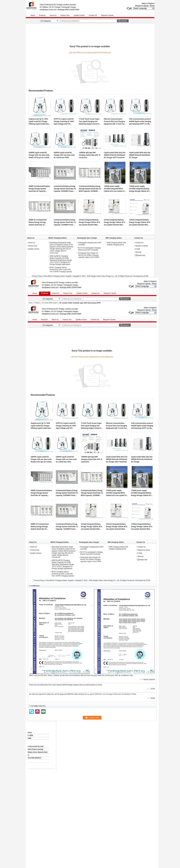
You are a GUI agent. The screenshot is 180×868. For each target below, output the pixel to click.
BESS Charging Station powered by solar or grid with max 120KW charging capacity (61, 270)
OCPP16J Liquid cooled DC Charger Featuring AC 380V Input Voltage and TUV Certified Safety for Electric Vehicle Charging (64, 122)
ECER (146, 276)
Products (42, 15)
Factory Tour (65, 15)
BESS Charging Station (58, 238)
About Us (53, 15)
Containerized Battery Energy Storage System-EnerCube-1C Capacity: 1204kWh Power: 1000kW (65, 222)
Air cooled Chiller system (50, 303)
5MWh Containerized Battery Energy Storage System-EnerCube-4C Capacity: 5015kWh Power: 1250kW (39, 189)
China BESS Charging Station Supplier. (58, 276)
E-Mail (138, 249)
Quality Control (79, 15)
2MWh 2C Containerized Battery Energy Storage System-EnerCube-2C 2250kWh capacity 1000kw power (39, 222)
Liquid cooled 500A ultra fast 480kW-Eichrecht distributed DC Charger (140, 155)
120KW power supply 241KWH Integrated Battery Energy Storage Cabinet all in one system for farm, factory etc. (140, 189)
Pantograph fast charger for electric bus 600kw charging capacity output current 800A (89, 255)
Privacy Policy (37, 276)
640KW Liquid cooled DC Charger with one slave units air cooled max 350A (64, 155)
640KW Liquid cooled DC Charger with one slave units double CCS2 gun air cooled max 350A (39, 155)
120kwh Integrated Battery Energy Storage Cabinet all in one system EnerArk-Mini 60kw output (140, 222)
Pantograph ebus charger (87, 238)
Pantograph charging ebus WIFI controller (90, 244)
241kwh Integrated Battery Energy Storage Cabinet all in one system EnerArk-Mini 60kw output (115, 222)
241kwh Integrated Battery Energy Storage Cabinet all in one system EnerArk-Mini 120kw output (89, 222)
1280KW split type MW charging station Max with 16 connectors (90, 155)
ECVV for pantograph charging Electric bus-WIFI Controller (89, 249)
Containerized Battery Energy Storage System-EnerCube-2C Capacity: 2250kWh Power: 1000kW (65, 189)
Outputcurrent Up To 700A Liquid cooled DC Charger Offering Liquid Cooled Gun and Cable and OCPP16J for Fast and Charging (39, 122)
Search (124, 21)
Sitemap (138, 252)
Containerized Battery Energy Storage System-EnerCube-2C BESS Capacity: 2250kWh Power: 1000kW (90, 189)
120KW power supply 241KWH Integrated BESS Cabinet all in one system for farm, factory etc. (114, 189)
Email (152, 6)
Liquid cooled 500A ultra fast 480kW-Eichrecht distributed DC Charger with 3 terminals (115, 155)
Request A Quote (142, 6)
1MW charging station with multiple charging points (116, 244)
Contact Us (93, 15)
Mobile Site (140, 255)
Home (33, 15)
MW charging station (114, 238)
